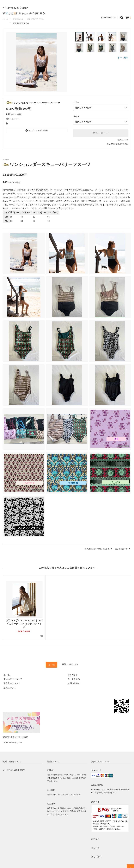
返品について (123, 139)
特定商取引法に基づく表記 (117, 143)
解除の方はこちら (70, 663)
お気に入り (13, 119)
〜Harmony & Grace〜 (16, 6)
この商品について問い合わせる (99, 548)
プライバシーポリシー (13, 739)
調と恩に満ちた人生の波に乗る (24, 11)
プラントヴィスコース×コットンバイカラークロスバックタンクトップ (24, 623)
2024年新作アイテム (21, 23)
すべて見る (123, 58)
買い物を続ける (123, 548)
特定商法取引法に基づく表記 (16, 735)
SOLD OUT (100, 132)
